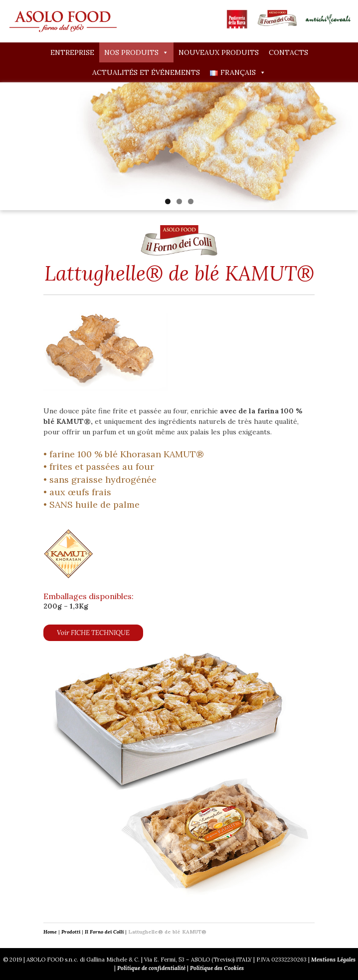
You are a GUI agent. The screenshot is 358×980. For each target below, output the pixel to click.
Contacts (288, 52)
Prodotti (71, 932)
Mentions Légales (333, 960)
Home (50, 932)
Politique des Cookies (217, 968)
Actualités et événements (146, 72)
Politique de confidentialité (151, 968)
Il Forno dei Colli (104, 932)
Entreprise (72, 52)
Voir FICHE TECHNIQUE (93, 633)
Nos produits (136, 52)
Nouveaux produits (219, 52)
